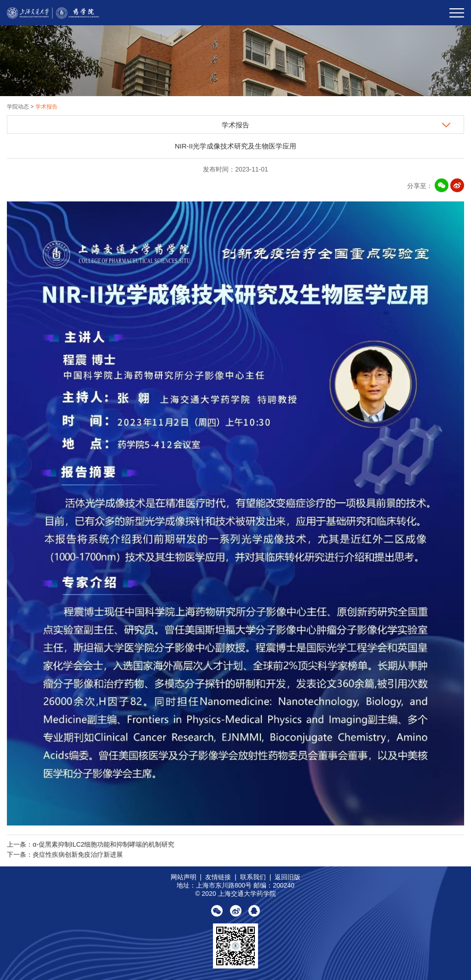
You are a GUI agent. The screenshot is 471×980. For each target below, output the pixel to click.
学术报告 (46, 107)
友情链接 (218, 877)
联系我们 (253, 877)
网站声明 (184, 877)
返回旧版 (287, 877)
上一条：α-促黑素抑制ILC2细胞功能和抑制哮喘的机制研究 (91, 844)
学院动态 (19, 107)
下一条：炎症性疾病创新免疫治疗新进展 (65, 854)
